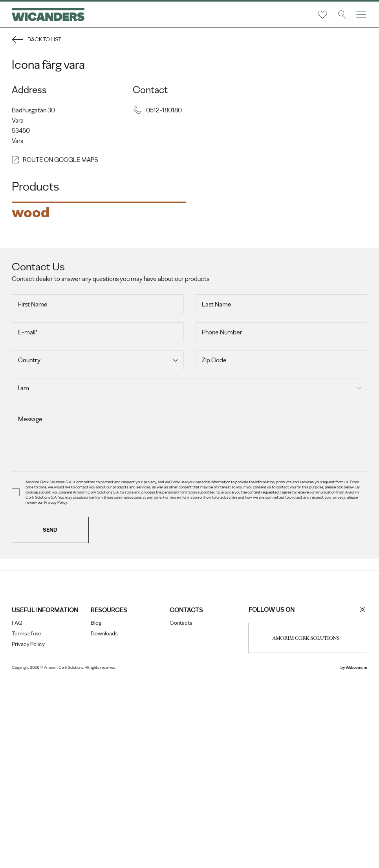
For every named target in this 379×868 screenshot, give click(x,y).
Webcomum (356, 854)
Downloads (104, 820)
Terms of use (27, 820)
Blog (96, 809)
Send (50, 716)
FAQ (17, 809)
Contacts (181, 809)
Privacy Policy (28, 830)
